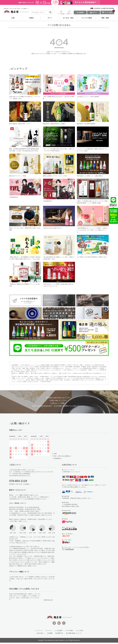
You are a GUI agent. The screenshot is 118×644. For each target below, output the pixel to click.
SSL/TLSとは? (48, 601)
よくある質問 (58, 632)
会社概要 (50, 635)
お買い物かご (41, 635)
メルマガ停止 (80, 632)
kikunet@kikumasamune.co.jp (19, 477)
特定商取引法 (59, 635)
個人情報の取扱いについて (74, 635)
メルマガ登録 (69, 632)
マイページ (48, 632)
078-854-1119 (18, 482)
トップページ (38, 632)
